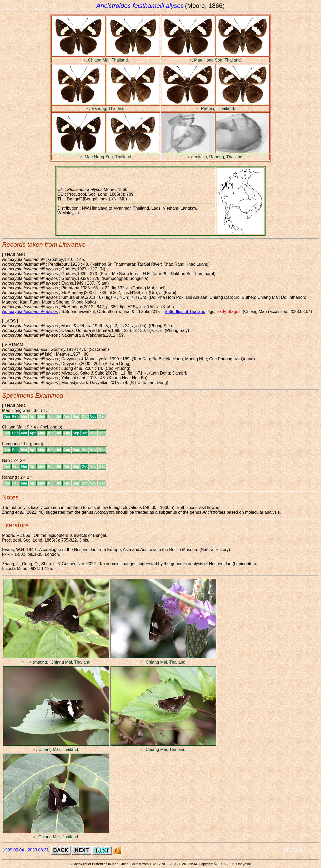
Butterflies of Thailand (185, 312)
